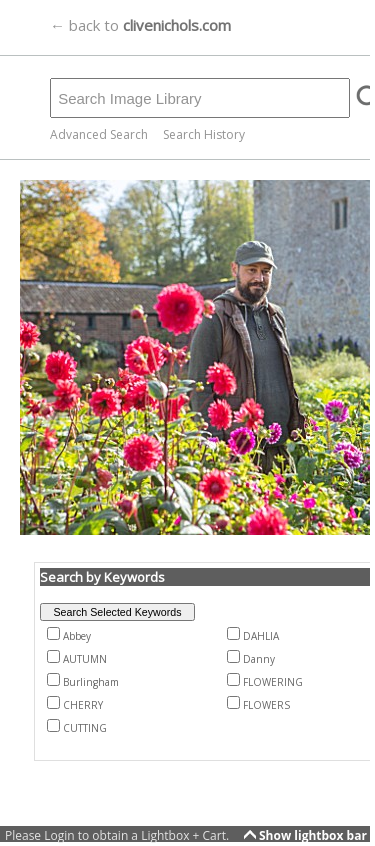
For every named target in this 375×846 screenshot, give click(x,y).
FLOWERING (273, 682)
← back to (140, 25)
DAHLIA (261, 636)
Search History (204, 134)
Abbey (77, 636)
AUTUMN (85, 659)
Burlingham (91, 682)
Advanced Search (99, 134)
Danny (259, 659)
